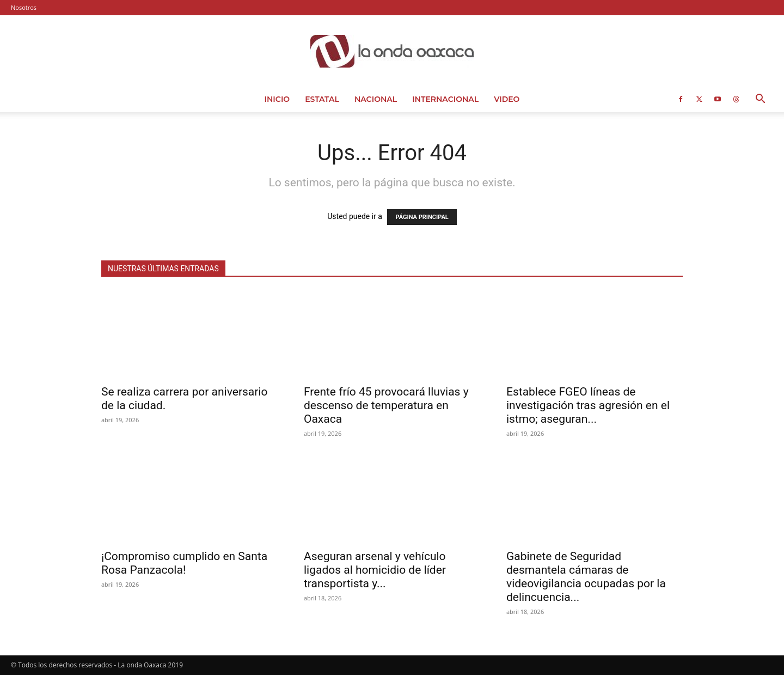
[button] (760, 100)
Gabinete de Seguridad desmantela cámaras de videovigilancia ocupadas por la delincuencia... (586, 577)
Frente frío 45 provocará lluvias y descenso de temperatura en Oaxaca (386, 405)
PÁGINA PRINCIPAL (422, 217)
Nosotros (24, 7)
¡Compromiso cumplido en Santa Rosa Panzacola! (184, 563)
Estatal (322, 99)
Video (507, 99)
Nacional (376, 99)
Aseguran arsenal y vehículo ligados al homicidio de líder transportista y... (375, 570)
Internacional (445, 99)
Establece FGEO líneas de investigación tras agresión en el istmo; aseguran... (588, 405)
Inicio (277, 99)
